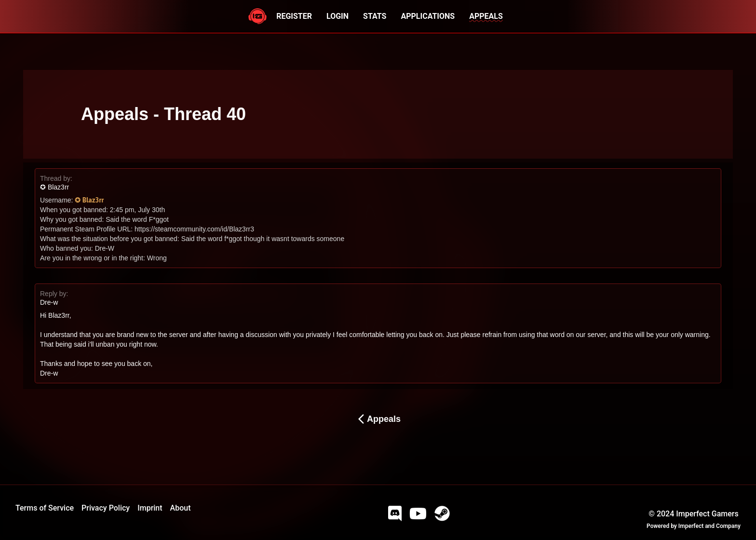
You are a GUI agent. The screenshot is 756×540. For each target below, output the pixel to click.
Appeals (378, 419)
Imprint (150, 508)
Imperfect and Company (709, 526)
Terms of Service (45, 508)
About (181, 508)
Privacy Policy (106, 508)
